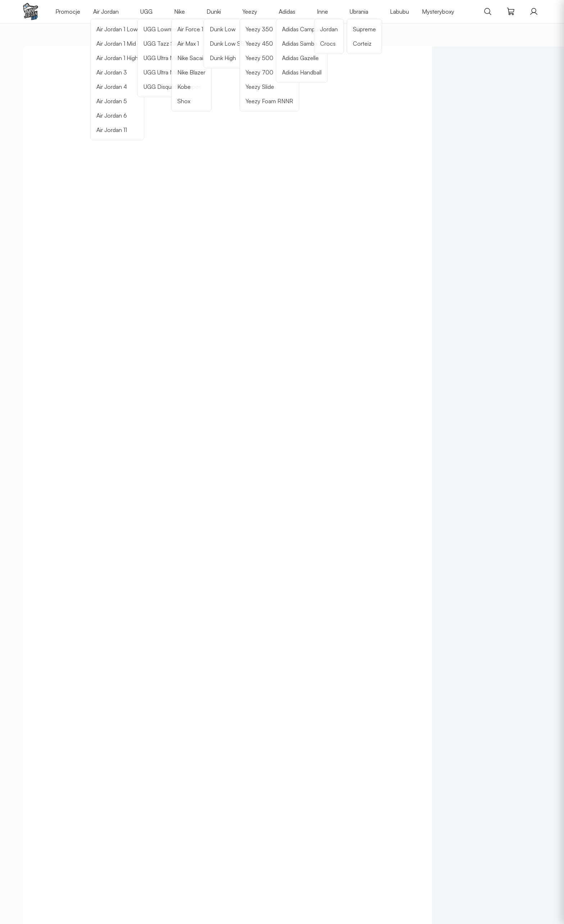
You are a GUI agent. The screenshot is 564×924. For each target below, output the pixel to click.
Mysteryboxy (438, 12)
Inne (322, 12)
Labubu (399, 12)
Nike (179, 12)
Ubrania (359, 12)
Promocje (68, 12)
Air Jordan (106, 12)
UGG (146, 12)
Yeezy (250, 12)
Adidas (287, 12)
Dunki (214, 12)
